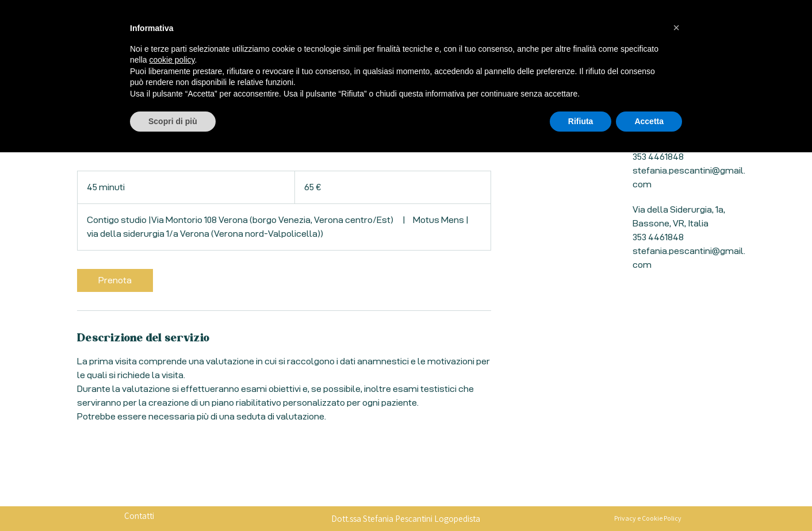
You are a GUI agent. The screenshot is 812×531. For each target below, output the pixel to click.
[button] (676, 406)
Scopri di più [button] (173, 499)
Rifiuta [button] (581, 499)
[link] (115, 280)
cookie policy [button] (172, 438)
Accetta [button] (649, 499)
